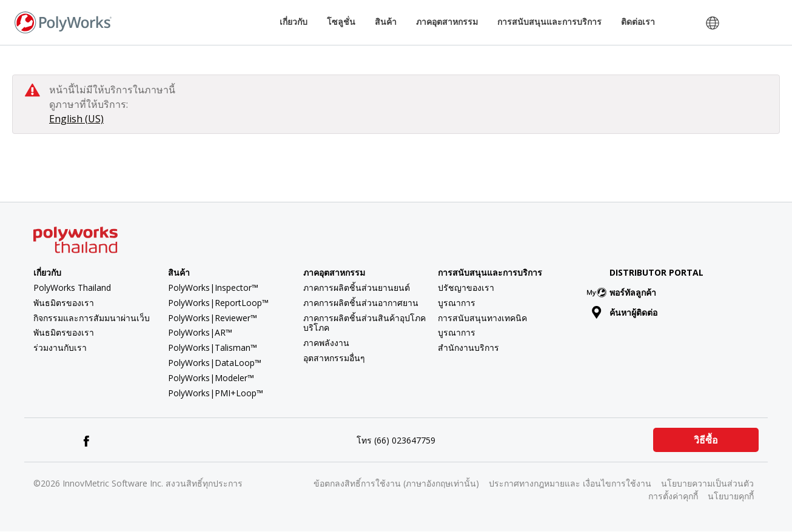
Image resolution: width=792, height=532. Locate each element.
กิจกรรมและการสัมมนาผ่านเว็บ (92, 318)
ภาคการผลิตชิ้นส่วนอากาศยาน (361, 303)
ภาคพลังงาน (326, 343)
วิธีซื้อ (706, 440)
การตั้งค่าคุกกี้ (673, 496)
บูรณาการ (457, 303)
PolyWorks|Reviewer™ (213, 318)
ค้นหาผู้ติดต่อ (625, 312)
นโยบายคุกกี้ (731, 496)
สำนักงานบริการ (468, 347)
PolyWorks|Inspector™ (213, 288)
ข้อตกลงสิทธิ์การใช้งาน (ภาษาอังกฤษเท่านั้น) (396, 483)
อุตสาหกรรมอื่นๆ (334, 358)
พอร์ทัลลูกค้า (624, 292)
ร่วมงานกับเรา (60, 347)
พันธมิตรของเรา (64, 303)
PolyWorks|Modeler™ (211, 378)
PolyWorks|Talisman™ (213, 347)
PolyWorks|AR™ (200, 332)
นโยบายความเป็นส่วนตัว (707, 483)
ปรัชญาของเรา (466, 288)
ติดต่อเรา (638, 22)
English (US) (76, 119)
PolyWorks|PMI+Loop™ (216, 393)
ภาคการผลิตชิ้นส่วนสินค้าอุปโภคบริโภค (364, 323)
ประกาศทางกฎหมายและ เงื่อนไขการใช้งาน (570, 483)
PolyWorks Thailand (72, 288)
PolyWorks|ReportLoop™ (218, 303)
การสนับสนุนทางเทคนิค (482, 318)
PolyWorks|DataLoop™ (215, 363)
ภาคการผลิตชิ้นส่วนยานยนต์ (357, 288)
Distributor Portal (656, 272)
